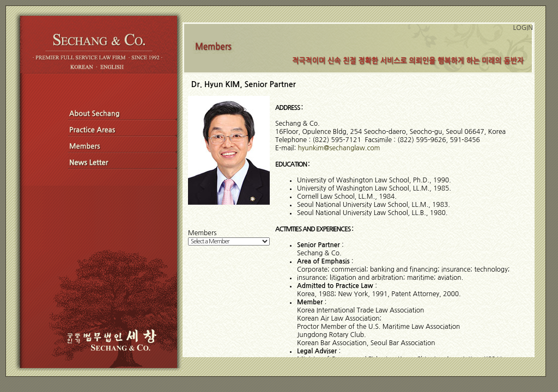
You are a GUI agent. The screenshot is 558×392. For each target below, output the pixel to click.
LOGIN (523, 28)
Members (202, 233)
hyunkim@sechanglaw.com (339, 148)
